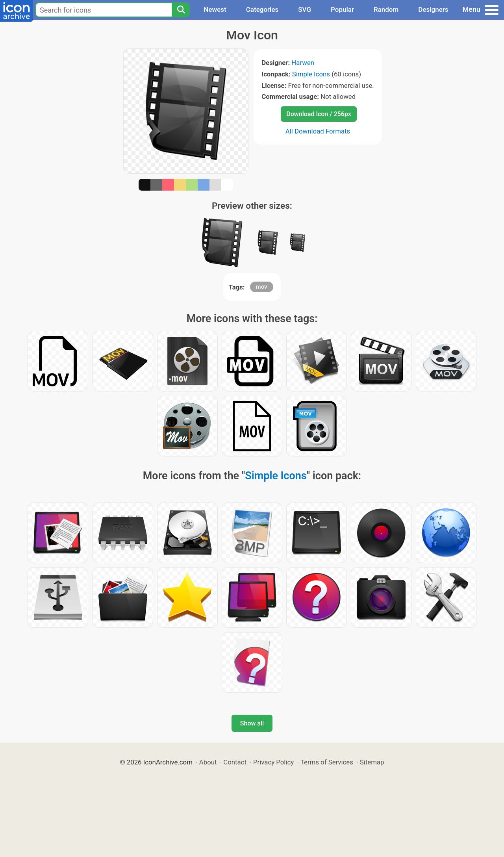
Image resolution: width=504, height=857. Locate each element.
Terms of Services (327, 762)
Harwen (303, 63)
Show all (252, 723)
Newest (215, 9)
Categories (262, 9)
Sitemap (372, 762)
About (208, 762)
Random (386, 9)
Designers (433, 9)
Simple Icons (311, 74)
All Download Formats (318, 131)
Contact (235, 762)
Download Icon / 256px (319, 114)
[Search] (181, 10)
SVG (305, 9)
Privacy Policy (273, 762)
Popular (342, 9)
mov (262, 287)
